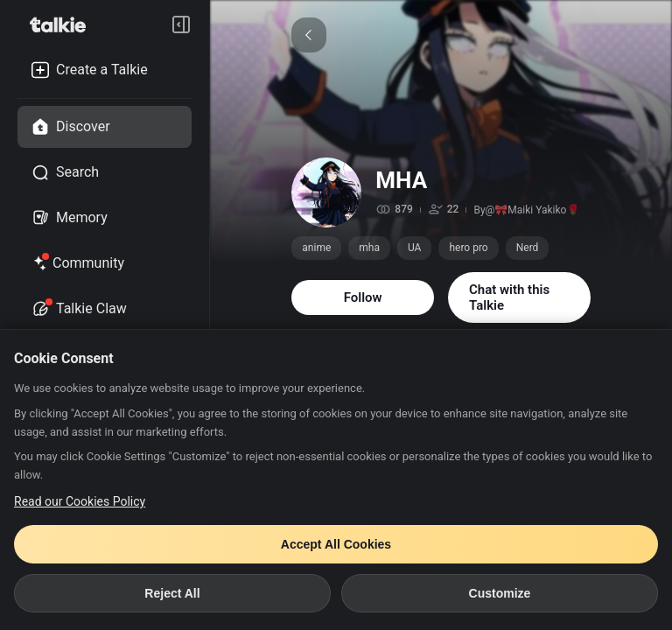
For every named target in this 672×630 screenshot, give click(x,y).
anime (316, 248)
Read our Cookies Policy (80, 501)
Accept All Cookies (336, 544)
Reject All (172, 593)
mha (369, 248)
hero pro (468, 248)
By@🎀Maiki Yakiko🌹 (526, 210)
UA (414, 248)
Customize (500, 593)
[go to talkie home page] (63, 24)
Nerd (528, 248)
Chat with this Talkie (509, 297)
